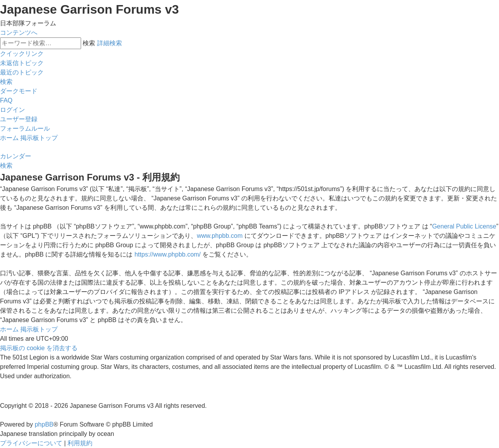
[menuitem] (22, 63)
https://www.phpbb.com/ (168, 254)
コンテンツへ (19, 33)
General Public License (464, 226)
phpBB (44, 424)
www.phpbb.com (220, 236)
